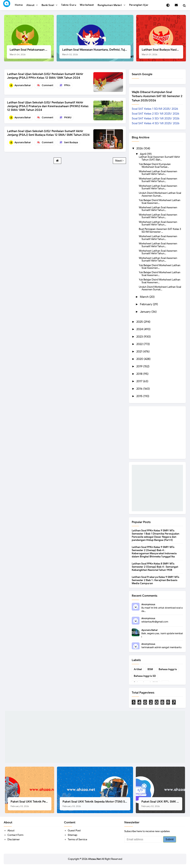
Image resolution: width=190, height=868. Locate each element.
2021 (140, 352)
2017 (140, 381)
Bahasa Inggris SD (145, 676)
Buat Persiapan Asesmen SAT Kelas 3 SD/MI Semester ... (160, 230)
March (145, 297)
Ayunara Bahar (150, 630)
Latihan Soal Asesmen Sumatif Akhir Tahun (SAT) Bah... (159, 158)
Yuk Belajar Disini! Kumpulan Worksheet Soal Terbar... (155, 165)
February (146, 304)
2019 (140, 366)
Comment (47, 85)
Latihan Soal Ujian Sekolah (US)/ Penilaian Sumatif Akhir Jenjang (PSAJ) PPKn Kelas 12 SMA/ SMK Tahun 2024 (45, 76)
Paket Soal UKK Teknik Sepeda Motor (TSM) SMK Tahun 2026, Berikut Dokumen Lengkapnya (96, 804)
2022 (140, 344)
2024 (140, 329)
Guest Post (74, 831)
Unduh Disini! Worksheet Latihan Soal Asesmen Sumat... (160, 194)
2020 (140, 359)
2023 (140, 337)
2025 (140, 322)
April (143, 154)
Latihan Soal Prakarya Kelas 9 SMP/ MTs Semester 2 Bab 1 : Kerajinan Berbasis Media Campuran (155, 580)
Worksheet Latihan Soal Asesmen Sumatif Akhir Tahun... (158, 173)
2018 (140, 374)
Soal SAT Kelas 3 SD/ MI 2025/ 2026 (156, 118)
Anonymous (148, 604)
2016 (140, 389)
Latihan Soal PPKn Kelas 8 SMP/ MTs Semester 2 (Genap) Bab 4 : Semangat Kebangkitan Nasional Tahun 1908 (155, 567)
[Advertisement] (157, 488)
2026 (140, 148)
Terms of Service (77, 839)
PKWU (68, 117)
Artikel (138, 669)
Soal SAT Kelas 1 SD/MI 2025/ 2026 (155, 109)
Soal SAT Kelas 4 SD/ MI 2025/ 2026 (156, 123)
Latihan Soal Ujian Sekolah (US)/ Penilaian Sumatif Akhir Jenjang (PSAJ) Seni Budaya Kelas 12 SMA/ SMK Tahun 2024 (48, 133)
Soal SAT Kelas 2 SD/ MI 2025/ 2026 (155, 114)
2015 (140, 396)
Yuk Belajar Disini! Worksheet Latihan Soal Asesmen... (160, 201)
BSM (150, 669)
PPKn (67, 85)
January (146, 312)
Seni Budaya (71, 142)
